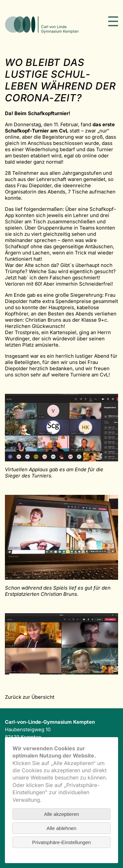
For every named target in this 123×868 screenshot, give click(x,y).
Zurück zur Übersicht (30, 697)
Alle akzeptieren (61, 814)
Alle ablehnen (61, 828)
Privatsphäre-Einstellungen (61, 842)
